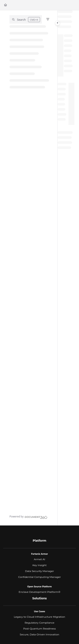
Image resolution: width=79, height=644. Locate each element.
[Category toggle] (58, 23)
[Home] (5, 5)
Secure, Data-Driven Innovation (39, 634)
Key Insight (39, 565)
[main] (66, 268)
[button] (26, 19)
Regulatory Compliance (39, 623)
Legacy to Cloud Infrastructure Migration (39, 617)
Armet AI (40, 559)
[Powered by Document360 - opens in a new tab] (28, 517)
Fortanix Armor (40, 554)
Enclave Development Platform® (40, 592)
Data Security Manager (39, 571)
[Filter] (48, 19)
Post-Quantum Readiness (39, 629)
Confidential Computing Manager (39, 577)
